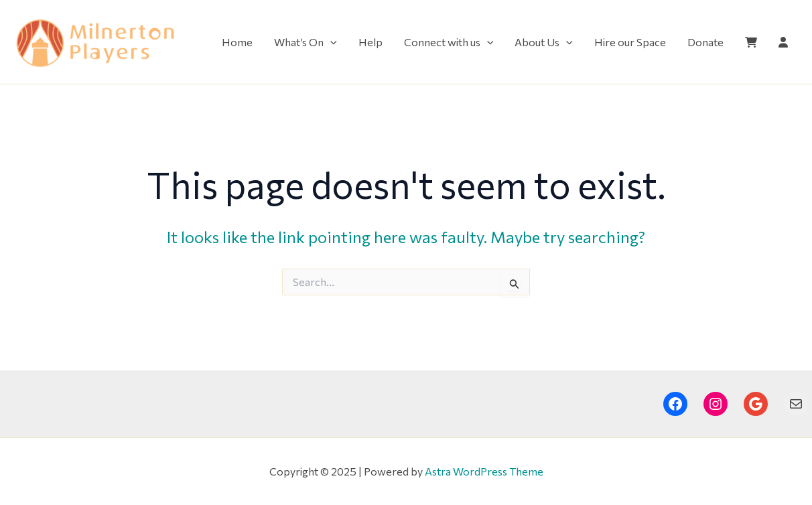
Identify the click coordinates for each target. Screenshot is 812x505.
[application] (330, 42)
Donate (705, 42)
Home (237, 42)
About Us (544, 42)
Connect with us (449, 42)
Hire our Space (630, 42)
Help (370, 42)
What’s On (306, 42)
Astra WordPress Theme (484, 471)
